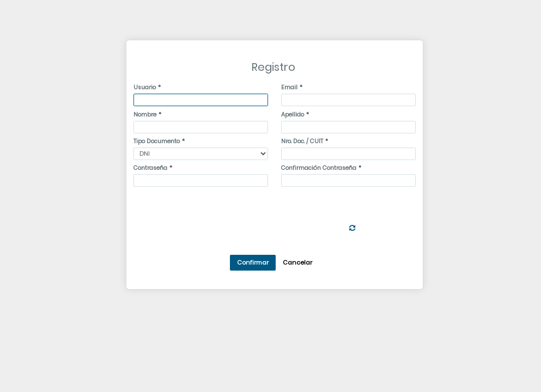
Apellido (293, 115)
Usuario (145, 87)
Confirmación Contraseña (319, 168)
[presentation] (265, 212)
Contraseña (150, 168)
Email (289, 87)
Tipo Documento (157, 141)
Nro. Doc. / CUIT (302, 141)
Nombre (145, 115)
